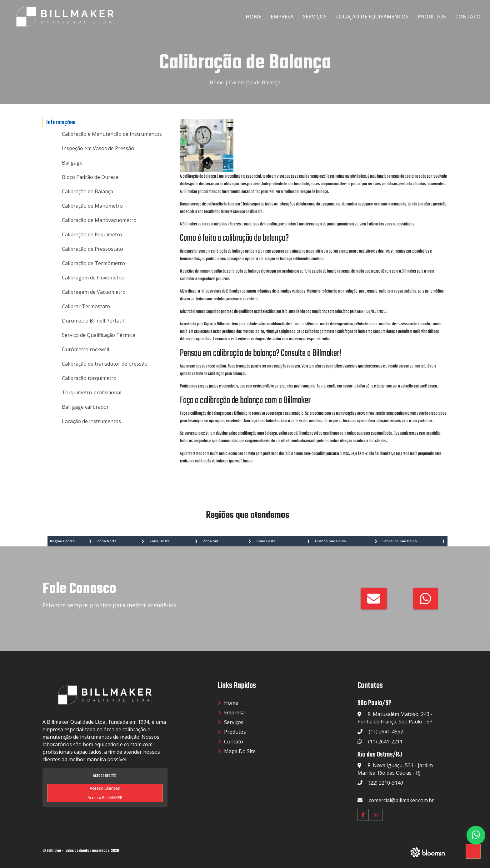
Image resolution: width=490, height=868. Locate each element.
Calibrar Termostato (86, 306)
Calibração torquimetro (89, 378)
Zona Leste (266, 541)
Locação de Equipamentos (372, 17)
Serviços (315, 17)
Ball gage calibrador (85, 407)
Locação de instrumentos (91, 421)
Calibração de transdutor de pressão (105, 364)
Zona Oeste (160, 541)
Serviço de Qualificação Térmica (99, 335)
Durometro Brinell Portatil (93, 321)
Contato (468, 17)
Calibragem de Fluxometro (93, 278)
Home (253, 17)
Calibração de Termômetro (93, 263)
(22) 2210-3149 (386, 783)
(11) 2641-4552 (386, 732)
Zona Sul (210, 541)
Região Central (63, 541)
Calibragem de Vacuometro (94, 292)
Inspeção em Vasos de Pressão (98, 148)
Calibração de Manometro (92, 206)
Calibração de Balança (255, 82)
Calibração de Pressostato (92, 249)
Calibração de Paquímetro (92, 234)
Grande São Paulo (330, 541)
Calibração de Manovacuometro (99, 220)
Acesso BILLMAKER (105, 797)
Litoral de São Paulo (400, 541)
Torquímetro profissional (92, 392)
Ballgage (72, 163)
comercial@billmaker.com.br (401, 800)
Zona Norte (107, 541)
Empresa (282, 17)
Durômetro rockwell (85, 349)
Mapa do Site (240, 751)
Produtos (432, 17)
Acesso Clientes (105, 788)
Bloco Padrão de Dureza (90, 177)
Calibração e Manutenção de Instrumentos (112, 134)
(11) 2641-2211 (385, 742)
